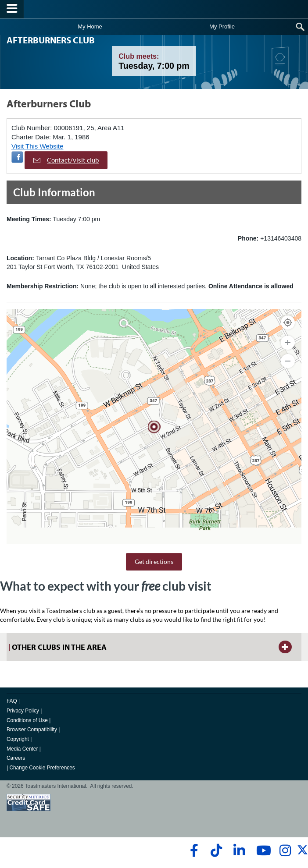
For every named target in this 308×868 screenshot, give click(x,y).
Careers (16, 758)
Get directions (154, 562)
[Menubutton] (12, 9)
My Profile (222, 27)
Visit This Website (37, 146)
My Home (90, 27)
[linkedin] (239, 850)
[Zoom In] (288, 343)
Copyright (18, 739)
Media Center (22, 749)
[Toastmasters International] (154, 9)
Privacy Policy (23, 711)
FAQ (12, 701)
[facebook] (193, 850)
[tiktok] (216, 850)
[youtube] (262, 850)
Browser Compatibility (32, 730)
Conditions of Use (27, 720)
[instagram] (285, 850)
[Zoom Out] (288, 361)
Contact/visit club (66, 160)
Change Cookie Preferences (42, 768)
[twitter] (303, 854)
